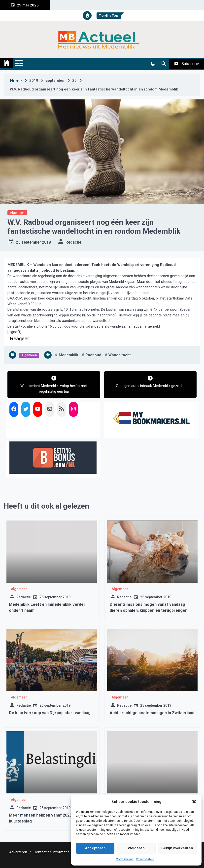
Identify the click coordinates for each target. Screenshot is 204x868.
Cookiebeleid (125, 859)
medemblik (68, 355)
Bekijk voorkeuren (177, 848)
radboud (93, 355)
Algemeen (17, 213)
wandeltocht (120, 355)
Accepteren (95, 848)
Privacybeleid (145, 859)
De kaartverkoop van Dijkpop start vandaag (50, 713)
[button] (194, 802)
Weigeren (136, 848)
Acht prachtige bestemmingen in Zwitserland (152, 713)
